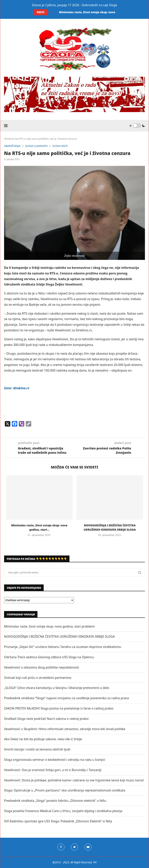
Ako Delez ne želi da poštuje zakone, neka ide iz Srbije (43, 739)
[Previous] (52, 12)
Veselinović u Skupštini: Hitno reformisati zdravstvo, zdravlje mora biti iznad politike (65, 729)
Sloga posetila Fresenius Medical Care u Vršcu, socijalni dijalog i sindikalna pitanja (63, 811)
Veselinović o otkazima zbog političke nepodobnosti (42, 667)
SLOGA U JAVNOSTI (37, 146)
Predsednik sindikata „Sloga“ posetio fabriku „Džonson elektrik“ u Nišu (55, 801)
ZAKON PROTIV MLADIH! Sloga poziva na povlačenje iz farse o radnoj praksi (59, 708)
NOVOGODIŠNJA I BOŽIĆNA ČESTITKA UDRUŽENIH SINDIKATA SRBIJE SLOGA (59, 636)
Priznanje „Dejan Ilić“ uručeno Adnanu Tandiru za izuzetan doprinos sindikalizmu (63, 647)
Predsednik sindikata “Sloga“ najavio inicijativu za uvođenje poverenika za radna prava (66, 698)
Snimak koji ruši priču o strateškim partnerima (38, 678)
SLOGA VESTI (60, 146)
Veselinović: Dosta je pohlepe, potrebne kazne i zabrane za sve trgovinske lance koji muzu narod (74, 780)
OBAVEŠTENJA (12, 146)
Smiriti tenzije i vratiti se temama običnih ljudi (37, 749)
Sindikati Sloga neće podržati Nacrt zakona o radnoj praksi (46, 719)
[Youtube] (88, 847)
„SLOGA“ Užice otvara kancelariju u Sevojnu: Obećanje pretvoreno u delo (57, 688)
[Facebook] (61, 847)
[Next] (56, 12)
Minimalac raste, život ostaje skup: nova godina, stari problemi (49, 626)
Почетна (9, 139)
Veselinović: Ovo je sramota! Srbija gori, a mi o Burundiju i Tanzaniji (53, 770)
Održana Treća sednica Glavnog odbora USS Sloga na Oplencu (49, 657)
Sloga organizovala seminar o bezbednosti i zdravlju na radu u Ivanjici (55, 760)
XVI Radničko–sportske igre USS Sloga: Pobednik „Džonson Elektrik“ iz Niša (58, 821)
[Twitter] (74, 847)
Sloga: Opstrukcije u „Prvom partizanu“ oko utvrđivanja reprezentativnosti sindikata (65, 790)
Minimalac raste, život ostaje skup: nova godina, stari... (97, 12)
